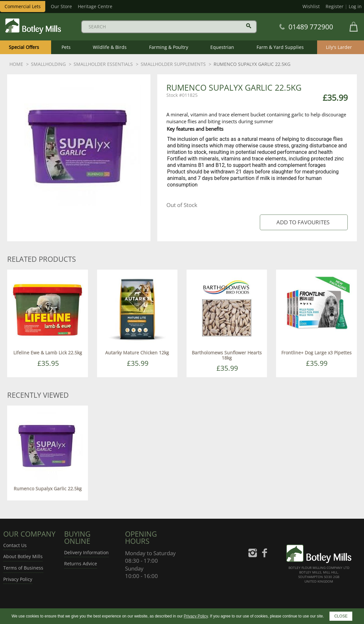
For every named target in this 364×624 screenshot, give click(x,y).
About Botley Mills (23, 556)
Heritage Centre (95, 6)
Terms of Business (23, 568)
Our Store (61, 6)
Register (335, 6)
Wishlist (311, 6)
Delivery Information (86, 552)
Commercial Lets (23, 6)
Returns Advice (81, 564)
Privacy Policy (18, 579)
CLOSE (341, 616)
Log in (355, 6)
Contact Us (15, 545)
